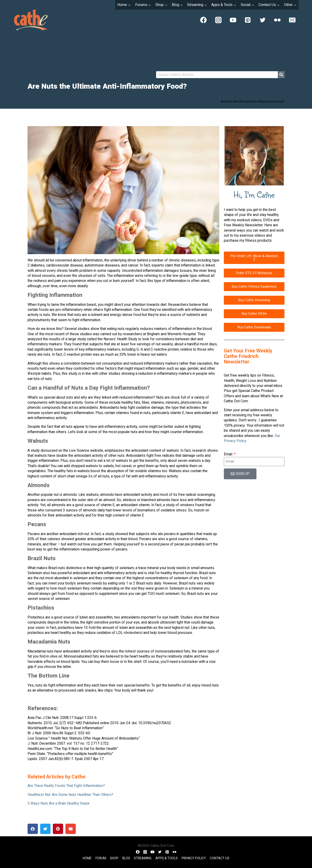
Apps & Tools (167, 858)
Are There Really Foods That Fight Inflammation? (66, 786)
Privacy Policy (194, 858)
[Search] (281, 75)
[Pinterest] (248, 20)
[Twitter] (263, 20)
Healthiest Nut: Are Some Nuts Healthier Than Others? (70, 795)
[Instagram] (218, 20)
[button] (33, 829)
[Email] (292, 20)
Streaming (143, 858)
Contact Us (220, 858)
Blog (126, 858)
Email (229, 454)
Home (87, 858)
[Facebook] (203, 20)
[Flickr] (277, 20)
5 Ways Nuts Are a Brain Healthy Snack (59, 803)
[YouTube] (233, 20)
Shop (114, 858)
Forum (101, 858)
